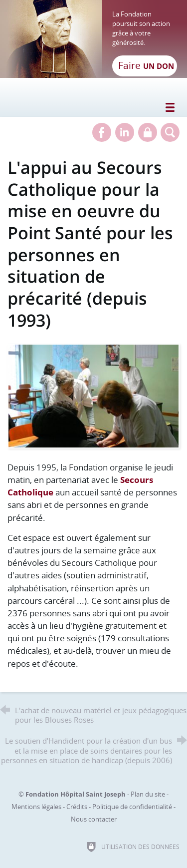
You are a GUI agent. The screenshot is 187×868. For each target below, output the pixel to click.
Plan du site (148, 794)
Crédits (77, 807)
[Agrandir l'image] (93, 395)
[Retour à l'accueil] (93, 39)
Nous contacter (94, 819)
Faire (146, 65)
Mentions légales (36, 807)
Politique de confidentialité (132, 807)
